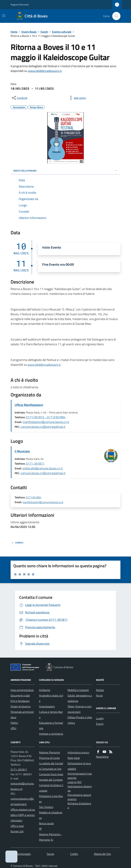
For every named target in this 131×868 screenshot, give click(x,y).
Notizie (100, 690)
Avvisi (99, 695)
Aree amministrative (22, 690)
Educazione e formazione (51, 725)
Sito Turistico (46, 807)
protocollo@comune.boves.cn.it (43, 468)
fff (40, 829)
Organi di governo (21, 706)
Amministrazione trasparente (80, 776)
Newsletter (102, 757)
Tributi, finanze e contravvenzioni (80, 709)
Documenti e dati (20, 695)
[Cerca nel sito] (115, 16)
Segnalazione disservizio (80, 788)
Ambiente (45, 690)
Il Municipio (22, 451)
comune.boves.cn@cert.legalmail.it (43, 427)
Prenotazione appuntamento (79, 797)
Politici (14, 723)
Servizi (50, 854)
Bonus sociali (46, 823)
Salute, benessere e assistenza (80, 698)
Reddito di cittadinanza (51, 815)
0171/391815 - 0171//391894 (46, 417)
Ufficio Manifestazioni (29, 405)
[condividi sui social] (19, 98)
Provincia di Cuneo (49, 758)
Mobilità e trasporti (78, 690)
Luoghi (100, 718)
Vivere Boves (29, 32)
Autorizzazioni (47, 706)
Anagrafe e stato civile (51, 698)
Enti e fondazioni (20, 701)
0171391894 (34, 498)
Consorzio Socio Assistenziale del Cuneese (51, 777)
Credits (74, 854)
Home (14, 32)
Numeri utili (17, 831)
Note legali (74, 758)
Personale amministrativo (22, 715)
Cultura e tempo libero (51, 715)
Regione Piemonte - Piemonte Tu (50, 837)
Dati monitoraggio (21, 854)
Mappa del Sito (102, 854)
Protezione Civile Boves (51, 799)
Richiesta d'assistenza (79, 806)
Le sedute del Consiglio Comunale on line (51, 766)
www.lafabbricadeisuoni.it (45, 71)
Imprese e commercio (51, 734)
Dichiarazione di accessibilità (79, 766)
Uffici (13, 728)
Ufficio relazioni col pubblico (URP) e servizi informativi (23, 815)
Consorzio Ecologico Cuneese (51, 788)
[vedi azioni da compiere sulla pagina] (77, 98)
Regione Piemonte (20, 5)
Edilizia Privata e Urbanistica (80, 720)
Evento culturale (62, 32)
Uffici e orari (17, 826)
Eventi (44, 32)
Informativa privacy (78, 752)
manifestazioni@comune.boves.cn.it (46, 422)
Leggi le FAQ (75, 782)
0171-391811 (35, 463)
